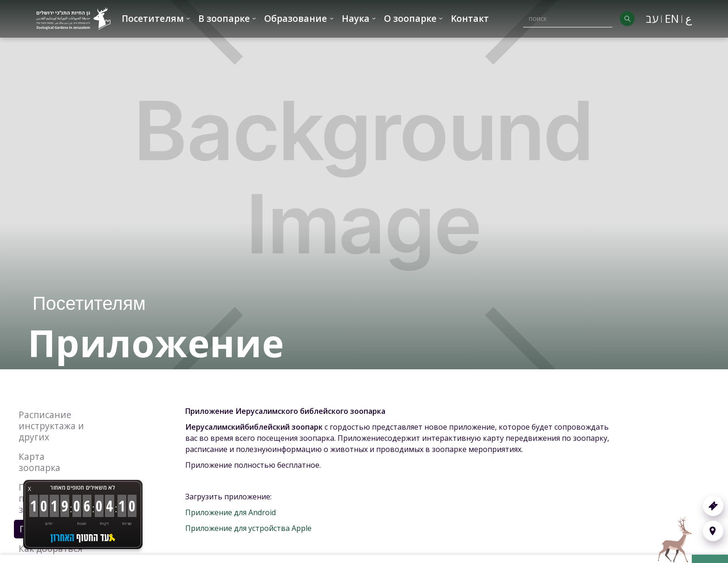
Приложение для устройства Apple (248, 528)
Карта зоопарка (39, 462)
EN (672, 18)
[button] (156, 19)
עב (652, 18)
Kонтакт (470, 18)
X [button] (29, 489)
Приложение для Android (231, 512)
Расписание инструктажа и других (51, 426)
